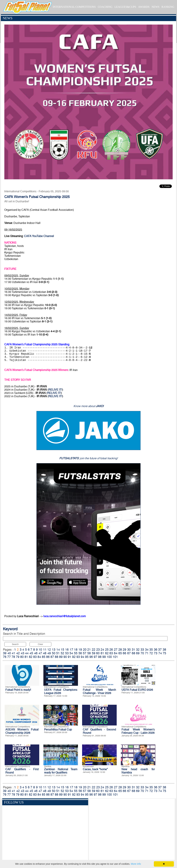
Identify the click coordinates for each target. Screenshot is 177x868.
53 (67, 653)
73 (156, 653)
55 (76, 653)
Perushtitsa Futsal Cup (58, 730)
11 (45, 650)
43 (22, 653)
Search (15, 644)
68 (133, 653)
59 (94, 653)
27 (116, 650)
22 (94, 650)
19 (80, 650)
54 (71, 653)
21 (89, 650)
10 (40, 650)
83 (35, 657)
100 (109, 657)
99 (104, 657)
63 (111, 653)
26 (111, 650)
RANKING (168, 7)
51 (58, 653)
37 (160, 650)
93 (78, 657)
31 (133, 650)
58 (89, 653)
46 (36, 653)
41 (13, 653)
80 (22, 657)
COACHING (105, 7)
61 (102, 653)
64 (116, 653)
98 (100, 657)
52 (62, 653)
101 (115, 657)
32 (138, 650)
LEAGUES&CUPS (125, 7)
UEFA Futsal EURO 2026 (137, 690)
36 (156, 650)
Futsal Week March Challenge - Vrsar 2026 (99, 691)
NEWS (155, 7)
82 (31, 657)
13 (54, 650)
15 (62, 650)
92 (74, 657)
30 (129, 650)
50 (54, 653)
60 (98, 653)
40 (9, 653)
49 (49, 653)
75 (164, 653)
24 (102, 650)
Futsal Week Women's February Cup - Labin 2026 (138, 731)
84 (39, 657)
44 (27, 653)
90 (65, 657)
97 (95, 657)
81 (26, 657)
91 (69, 657)
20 (85, 650)
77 (9, 657)
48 (45, 653)
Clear (40, 644)
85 (44, 657)
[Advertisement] (132, 830)
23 (98, 650)
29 (124, 650)
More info (136, 864)
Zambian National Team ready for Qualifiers (61, 771)
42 (18, 653)
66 (124, 653)
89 (61, 657)
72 (151, 653)
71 (147, 653)
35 (151, 650)
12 (49, 650)
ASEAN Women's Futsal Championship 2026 (22, 731)
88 (57, 657)
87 (52, 657)
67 (129, 653)
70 (142, 653)
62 (107, 653)
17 (71, 650)
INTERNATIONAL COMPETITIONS (74, 7)
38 (164, 650)
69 (138, 653)
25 (107, 650)
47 (40, 653)
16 (67, 650)
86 (48, 657)
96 (91, 657)
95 (87, 657)
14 (58, 650)
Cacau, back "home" (95, 769)
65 (120, 653)
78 (13, 657)
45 (31, 653)
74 (160, 653)
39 (5, 653)
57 (85, 653)
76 (5, 657)
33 (142, 650)
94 (82, 657)
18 (76, 650)
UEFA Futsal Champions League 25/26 (61, 691)
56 (80, 653)
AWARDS (144, 7)
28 (120, 650)
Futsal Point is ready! (18, 690)
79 (18, 657)
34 (147, 650)
